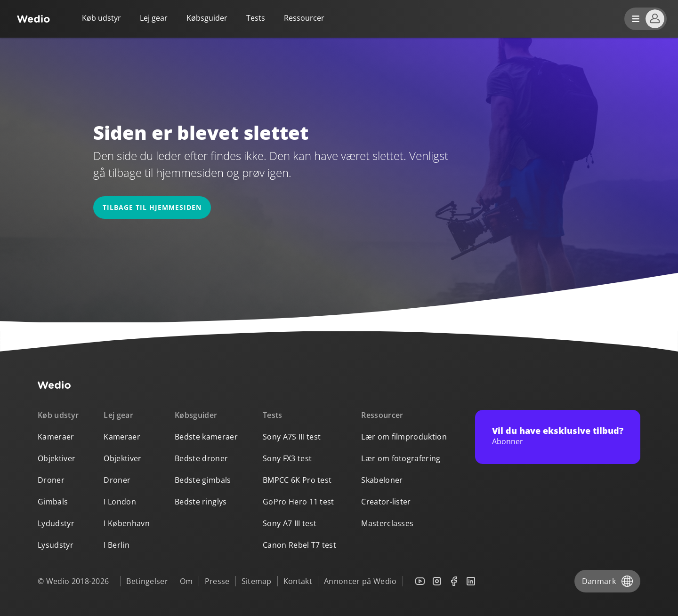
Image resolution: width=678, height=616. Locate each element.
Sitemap (257, 581)
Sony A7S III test (292, 437)
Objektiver (56, 458)
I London (120, 502)
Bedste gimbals (203, 480)
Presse (217, 581)
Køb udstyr (101, 18)
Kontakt (298, 581)
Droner (51, 480)
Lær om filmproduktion (404, 437)
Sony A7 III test (290, 523)
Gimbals (53, 502)
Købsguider (207, 18)
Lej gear (154, 18)
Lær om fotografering (401, 458)
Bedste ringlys (201, 502)
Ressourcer (382, 415)
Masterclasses (387, 523)
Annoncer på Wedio (360, 581)
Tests (256, 18)
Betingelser (147, 581)
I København (127, 523)
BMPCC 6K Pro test (297, 480)
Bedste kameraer (206, 437)
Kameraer (56, 437)
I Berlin (117, 545)
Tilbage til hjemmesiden (152, 207)
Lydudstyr (56, 523)
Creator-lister (386, 502)
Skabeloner (382, 480)
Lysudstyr (56, 545)
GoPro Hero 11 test (299, 502)
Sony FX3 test (287, 458)
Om (186, 581)
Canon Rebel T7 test (299, 545)
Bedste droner (201, 458)
